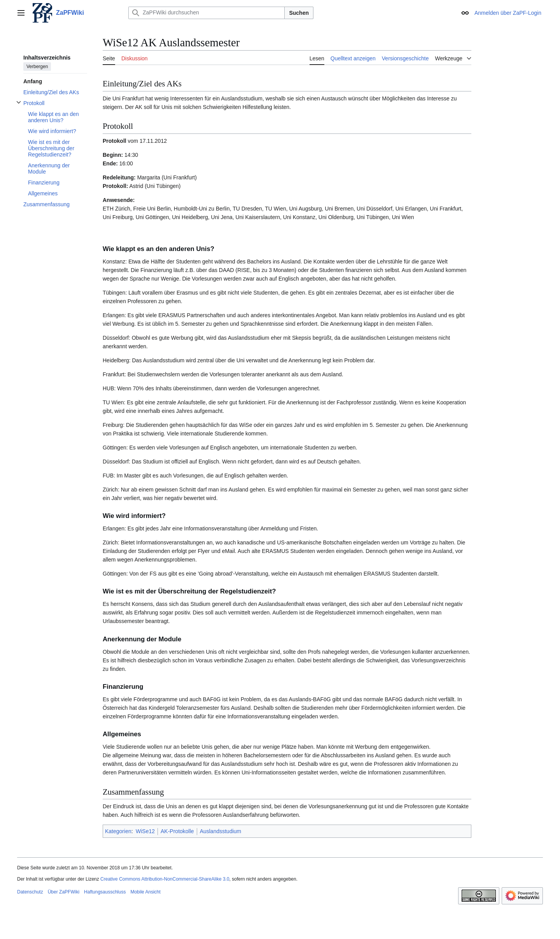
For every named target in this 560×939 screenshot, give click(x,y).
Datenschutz (30, 892)
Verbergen (37, 67)
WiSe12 (145, 831)
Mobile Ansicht (145, 892)
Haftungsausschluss (105, 892)
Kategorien (118, 831)
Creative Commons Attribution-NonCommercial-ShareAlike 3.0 (165, 879)
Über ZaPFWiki (64, 892)
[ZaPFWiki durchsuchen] (206, 13)
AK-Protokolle (177, 831)
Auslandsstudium (221, 831)
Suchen (299, 13)
